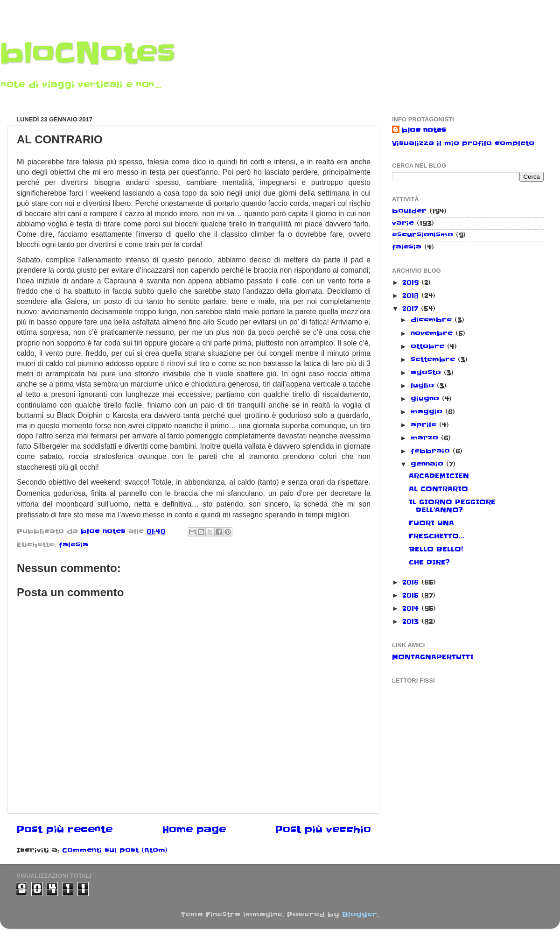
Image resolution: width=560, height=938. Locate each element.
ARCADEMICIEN (439, 476)
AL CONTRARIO (438, 489)
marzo (426, 438)
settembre (434, 360)
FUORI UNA (431, 523)
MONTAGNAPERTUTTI (433, 657)
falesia (73, 545)
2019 (412, 282)
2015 (412, 595)
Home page (194, 830)
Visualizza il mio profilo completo (463, 143)
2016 (412, 582)
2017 (412, 309)
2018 (412, 296)
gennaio (428, 464)
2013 (412, 621)
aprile (425, 425)
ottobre (429, 346)
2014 (412, 608)
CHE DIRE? (429, 562)
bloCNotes (87, 54)
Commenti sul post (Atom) (115, 850)
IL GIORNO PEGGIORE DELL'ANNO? (452, 506)
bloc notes (424, 130)
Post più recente (64, 830)
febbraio (432, 451)
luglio (424, 386)
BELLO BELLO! (436, 549)
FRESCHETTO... (437, 536)
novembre (433, 333)
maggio (428, 412)
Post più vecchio (323, 830)
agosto (427, 373)
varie (403, 223)
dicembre (433, 320)
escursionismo (423, 235)
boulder (409, 211)
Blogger (360, 915)
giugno (426, 399)
